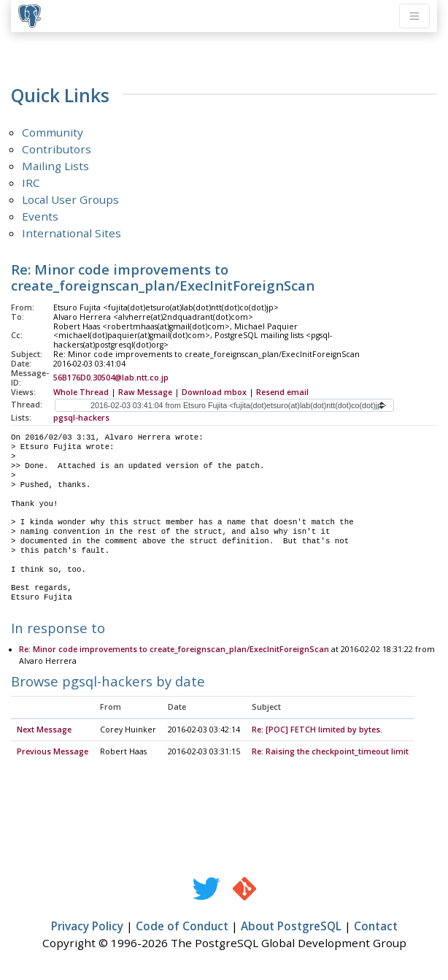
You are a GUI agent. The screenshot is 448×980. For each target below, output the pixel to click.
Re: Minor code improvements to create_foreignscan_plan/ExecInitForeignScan (174, 650)
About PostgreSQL (291, 927)
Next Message (44, 730)
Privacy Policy (87, 927)
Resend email (282, 392)
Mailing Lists (55, 166)
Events (40, 216)
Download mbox (214, 392)
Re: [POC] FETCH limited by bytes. (317, 730)
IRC (31, 183)
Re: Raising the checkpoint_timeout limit (330, 752)
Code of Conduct (182, 927)
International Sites (72, 233)
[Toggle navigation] (414, 16)
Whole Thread (81, 392)
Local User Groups (70, 199)
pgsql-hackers (81, 418)
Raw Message (145, 392)
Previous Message (53, 752)
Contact (376, 927)
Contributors (57, 149)
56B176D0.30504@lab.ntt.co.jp (111, 378)
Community (53, 132)
